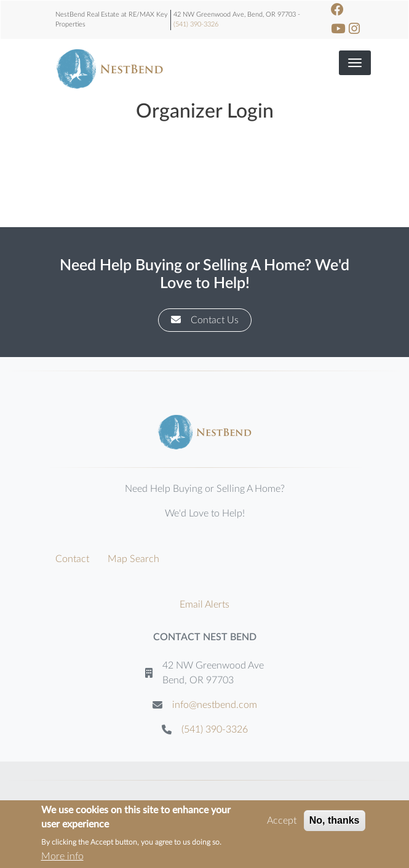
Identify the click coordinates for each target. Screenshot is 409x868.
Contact (72, 559)
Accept (282, 821)
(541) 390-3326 (196, 24)
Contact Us (205, 320)
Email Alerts (204, 605)
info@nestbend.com (215, 705)
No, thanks (335, 821)
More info (62, 857)
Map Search (133, 559)
